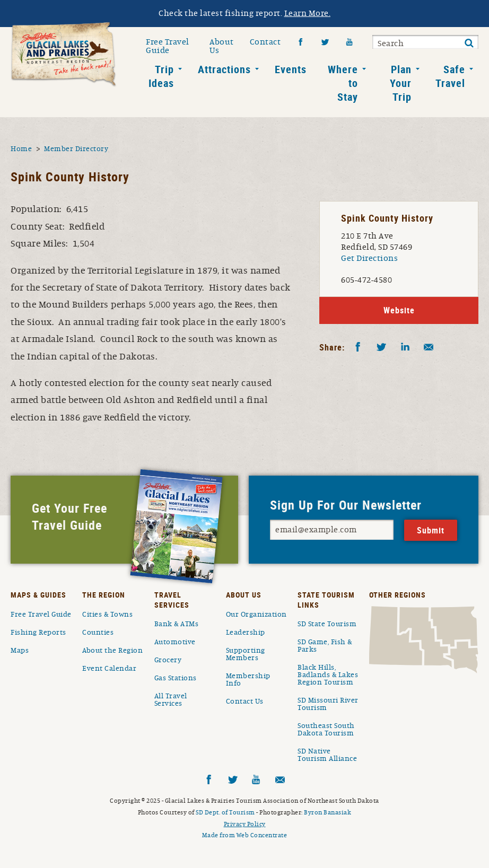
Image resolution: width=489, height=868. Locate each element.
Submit (469, 43)
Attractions (224, 69)
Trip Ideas (161, 76)
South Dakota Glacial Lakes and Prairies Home (64, 55)
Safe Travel (450, 76)
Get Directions (369, 258)
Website (399, 310)
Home (21, 149)
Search (391, 43)
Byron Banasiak (328, 812)
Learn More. (308, 13)
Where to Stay (343, 83)
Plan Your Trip (401, 83)
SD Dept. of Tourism (225, 812)
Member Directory (76, 149)
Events (291, 69)
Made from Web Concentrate (245, 835)
